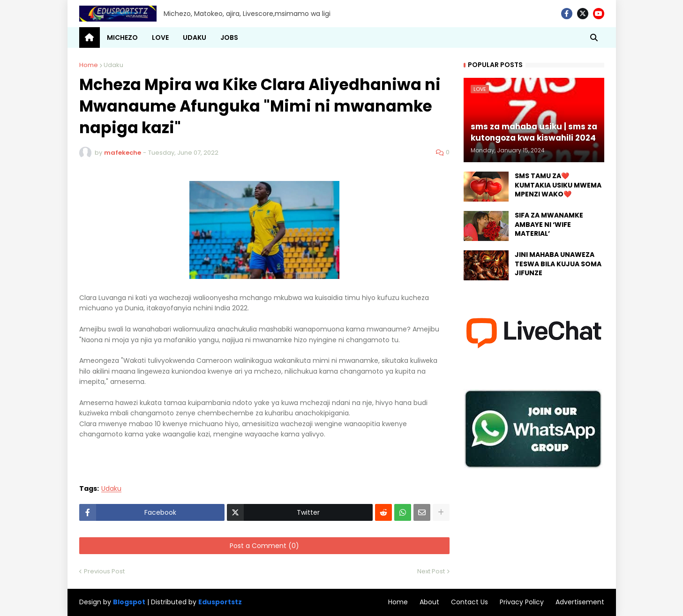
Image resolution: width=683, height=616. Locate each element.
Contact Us (469, 602)
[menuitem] (90, 38)
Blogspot (129, 602)
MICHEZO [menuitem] (122, 38)
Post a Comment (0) (264, 546)
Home (89, 65)
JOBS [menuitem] (229, 38)
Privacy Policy (522, 602)
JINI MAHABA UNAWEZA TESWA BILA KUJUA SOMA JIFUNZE (558, 264)
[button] (594, 38)
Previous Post (104, 571)
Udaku (113, 65)
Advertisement (580, 602)
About (429, 602)
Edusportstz (220, 602)
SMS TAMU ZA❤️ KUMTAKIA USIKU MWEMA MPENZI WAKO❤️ (558, 185)
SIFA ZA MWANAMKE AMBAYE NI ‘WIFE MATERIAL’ (549, 225)
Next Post (431, 571)
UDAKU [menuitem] (195, 38)
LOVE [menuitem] (160, 38)
